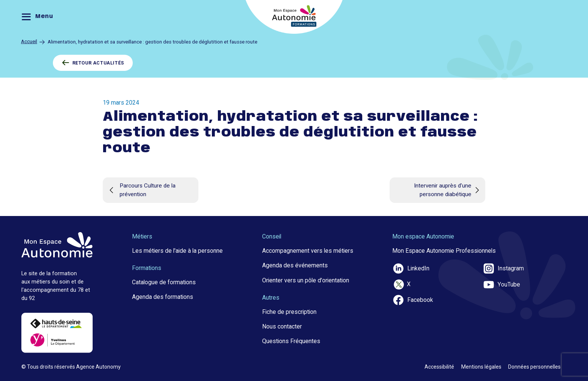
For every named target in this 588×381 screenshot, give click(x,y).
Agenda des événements (295, 265)
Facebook (413, 300)
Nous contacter (282, 326)
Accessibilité (439, 367)
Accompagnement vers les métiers (308, 251)
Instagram (503, 268)
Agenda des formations (163, 297)
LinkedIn (411, 268)
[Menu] (39, 17)
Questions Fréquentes (291, 341)
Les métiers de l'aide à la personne (177, 251)
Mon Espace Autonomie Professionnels (444, 251)
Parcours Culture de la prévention (141, 190)
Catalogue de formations (164, 282)
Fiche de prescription (289, 312)
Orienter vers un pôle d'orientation (306, 280)
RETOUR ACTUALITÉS (93, 63)
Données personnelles (534, 367)
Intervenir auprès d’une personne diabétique (448, 190)
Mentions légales (481, 367)
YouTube (501, 285)
